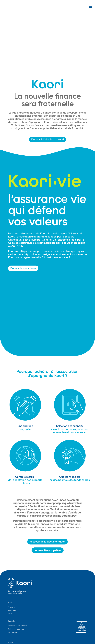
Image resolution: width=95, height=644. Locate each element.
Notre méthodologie (16, 629)
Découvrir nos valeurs (23, 268)
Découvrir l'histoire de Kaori (48, 139)
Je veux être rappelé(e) (48, 550)
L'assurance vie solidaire (18, 626)
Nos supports (13, 632)
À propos (12, 607)
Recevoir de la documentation (47, 542)
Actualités (12, 610)
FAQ (10, 614)
